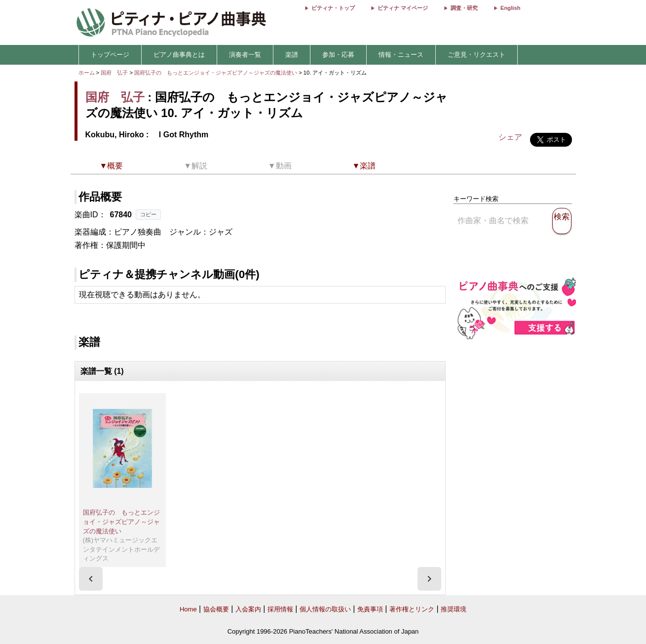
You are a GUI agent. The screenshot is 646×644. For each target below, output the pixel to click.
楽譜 (292, 55)
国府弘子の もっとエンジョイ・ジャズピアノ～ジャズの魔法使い (216, 73)
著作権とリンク (412, 609)
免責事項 (370, 609)
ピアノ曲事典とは (179, 55)
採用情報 (280, 609)
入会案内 (248, 609)
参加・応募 (338, 55)
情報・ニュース (401, 55)
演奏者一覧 (245, 55)
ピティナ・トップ (333, 8)
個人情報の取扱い (325, 609)
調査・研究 (464, 8)
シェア (510, 137)
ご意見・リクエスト (476, 55)
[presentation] (91, 579)
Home (188, 609)
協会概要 (216, 609)
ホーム (87, 73)
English (510, 8)
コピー (148, 214)
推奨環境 (454, 609)
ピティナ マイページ (403, 8)
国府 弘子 (114, 73)
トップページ (110, 55)
